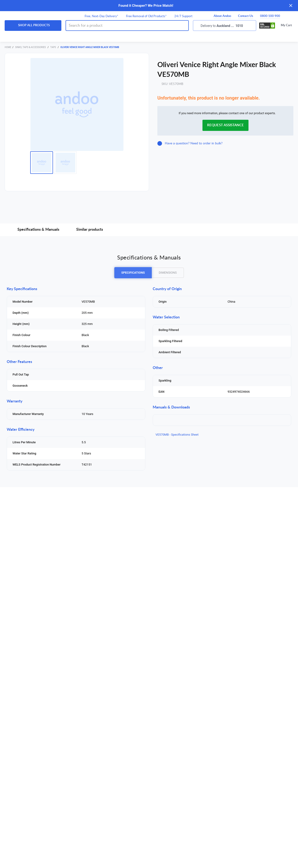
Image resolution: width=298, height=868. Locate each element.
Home (8, 47)
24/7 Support (183, 16)
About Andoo (222, 16)
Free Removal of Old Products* (146, 16)
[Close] (291, 6)
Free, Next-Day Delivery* (101, 16)
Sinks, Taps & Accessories (31, 47)
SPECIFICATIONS (133, 273)
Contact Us (246, 16)
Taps (53, 47)
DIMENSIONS (168, 273)
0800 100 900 (270, 16)
